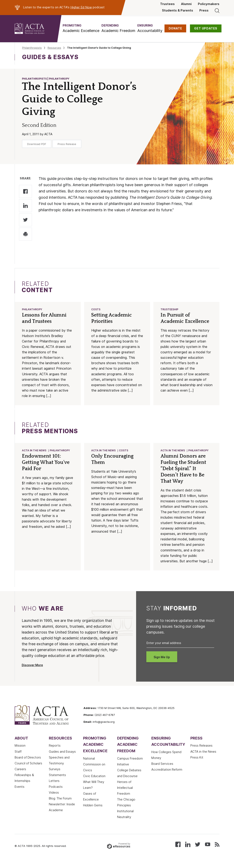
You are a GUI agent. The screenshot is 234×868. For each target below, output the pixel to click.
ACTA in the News (34, 451)
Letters (54, 787)
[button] (81, 28)
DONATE (175, 28)
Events (20, 793)
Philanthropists (32, 48)
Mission (20, 752)
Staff (18, 758)
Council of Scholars (28, 770)
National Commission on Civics (94, 771)
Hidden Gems (93, 812)
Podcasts (56, 793)
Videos (54, 799)
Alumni (186, 4)
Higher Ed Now (81, 7)
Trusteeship (170, 310)
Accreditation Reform (167, 776)
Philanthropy (32, 310)
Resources (54, 48)
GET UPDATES (206, 28)
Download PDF (37, 144)
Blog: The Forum (60, 805)
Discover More (32, 671)
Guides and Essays (62, 758)
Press (204, 10)
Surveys (55, 775)
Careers (20, 775)
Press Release (67, 144)
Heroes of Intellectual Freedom (125, 794)
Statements (57, 781)
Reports (55, 752)
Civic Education (94, 782)
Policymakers (209, 4)
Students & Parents (178, 10)
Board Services (162, 770)
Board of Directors (28, 764)
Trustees (167, 4)
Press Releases (201, 752)
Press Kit (197, 764)
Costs (96, 310)
